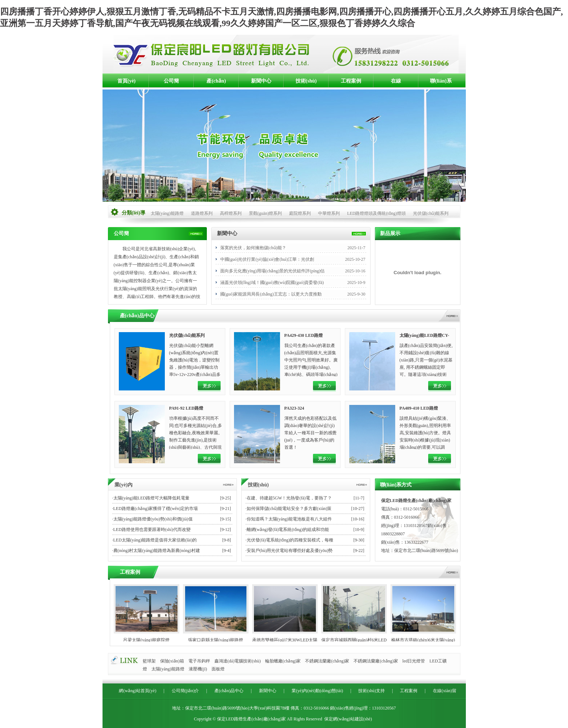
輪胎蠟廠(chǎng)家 (283, 661)
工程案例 (351, 81)
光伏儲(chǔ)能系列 (431, 213)
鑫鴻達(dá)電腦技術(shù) (238, 661)
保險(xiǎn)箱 (172, 661)
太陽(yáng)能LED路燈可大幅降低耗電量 (152, 498)
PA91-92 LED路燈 (186, 408)
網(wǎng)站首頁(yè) (137, 691)
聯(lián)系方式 (441, 83)
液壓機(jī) (198, 669)
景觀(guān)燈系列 (265, 213)
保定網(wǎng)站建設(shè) (348, 719)
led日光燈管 (414, 661)
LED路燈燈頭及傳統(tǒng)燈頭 (376, 213)
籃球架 (149, 661)
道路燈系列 (202, 213)
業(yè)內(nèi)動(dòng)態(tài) (317, 691)
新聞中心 (261, 81)
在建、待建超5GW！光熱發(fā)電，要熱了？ (289, 498)
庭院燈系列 (300, 213)
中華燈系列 (329, 213)
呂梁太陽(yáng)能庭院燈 (146, 640)
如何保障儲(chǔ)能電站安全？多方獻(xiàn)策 (289, 509)
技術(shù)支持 (306, 83)
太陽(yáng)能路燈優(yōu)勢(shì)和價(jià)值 (153, 519)
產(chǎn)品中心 (216, 83)
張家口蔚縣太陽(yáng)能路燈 (215, 640)
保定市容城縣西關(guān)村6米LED (354, 640)
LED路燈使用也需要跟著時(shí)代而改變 (152, 530)
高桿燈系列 (231, 213)
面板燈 (218, 669)
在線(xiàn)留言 (396, 83)
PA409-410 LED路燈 (419, 408)
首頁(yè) (127, 81)
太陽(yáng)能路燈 (167, 213)
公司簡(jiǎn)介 (171, 83)
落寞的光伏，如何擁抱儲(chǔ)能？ (253, 248)
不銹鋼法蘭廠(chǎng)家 (327, 661)
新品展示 (390, 233)
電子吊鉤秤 (199, 661)
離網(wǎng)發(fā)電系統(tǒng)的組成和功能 (288, 530)
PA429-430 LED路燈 (304, 335)
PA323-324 (294, 408)
